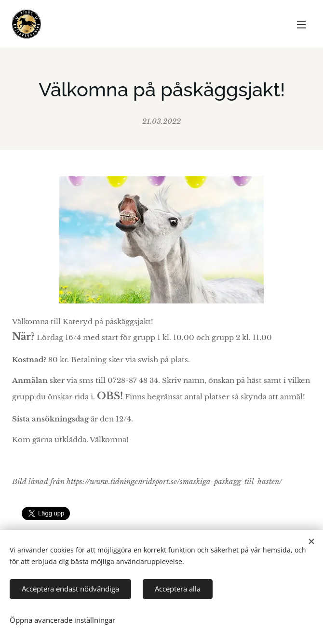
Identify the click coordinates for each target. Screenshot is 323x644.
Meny (301, 25)
